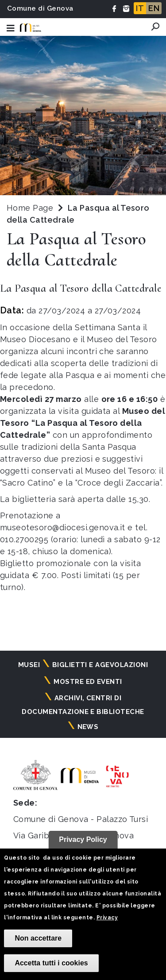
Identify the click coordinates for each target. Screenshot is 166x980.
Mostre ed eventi (88, 682)
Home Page (30, 208)
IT (140, 8)
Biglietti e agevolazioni (100, 665)
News (88, 727)
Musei (29, 665)
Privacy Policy (83, 839)
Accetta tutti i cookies (51, 963)
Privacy (107, 918)
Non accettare (38, 938)
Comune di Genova (40, 8)
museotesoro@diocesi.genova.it (63, 527)
